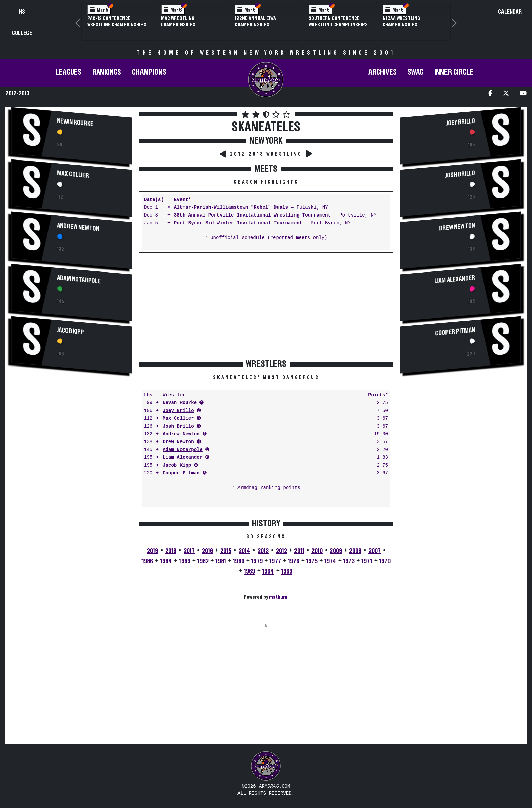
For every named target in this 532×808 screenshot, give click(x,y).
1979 (257, 561)
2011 (299, 551)
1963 (287, 571)
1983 (185, 561)
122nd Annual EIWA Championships (255, 22)
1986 (147, 561)
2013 (263, 551)
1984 (166, 561)
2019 (153, 551)
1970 (385, 561)
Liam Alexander (183, 458)
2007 (375, 551)
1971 (367, 561)
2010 (317, 551)
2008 (355, 551)
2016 (207, 551)
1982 (203, 561)
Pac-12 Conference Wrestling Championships (117, 22)
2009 (336, 551)
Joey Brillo (178, 411)
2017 (189, 551)
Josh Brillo (178, 426)
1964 (268, 571)
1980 (239, 561)
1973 (349, 561)
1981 (221, 561)
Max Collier (73, 174)
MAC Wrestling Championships (178, 22)
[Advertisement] (72, 437)
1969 (250, 571)
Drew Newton (178, 442)
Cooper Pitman (181, 473)
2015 (226, 551)
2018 (171, 551)
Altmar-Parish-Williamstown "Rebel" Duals (231, 208)
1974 (330, 561)
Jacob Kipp (71, 331)
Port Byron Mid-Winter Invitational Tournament (238, 223)
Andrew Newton (78, 227)
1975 (312, 561)
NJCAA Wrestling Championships (401, 22)
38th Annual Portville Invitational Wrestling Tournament (252, 215)
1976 (294, 561)
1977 (275, 561)
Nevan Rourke (75, 122)
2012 (281, 551)
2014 (244, 551)
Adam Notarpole (79, 279)
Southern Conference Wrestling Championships (338, 22)
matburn (278, 597)
